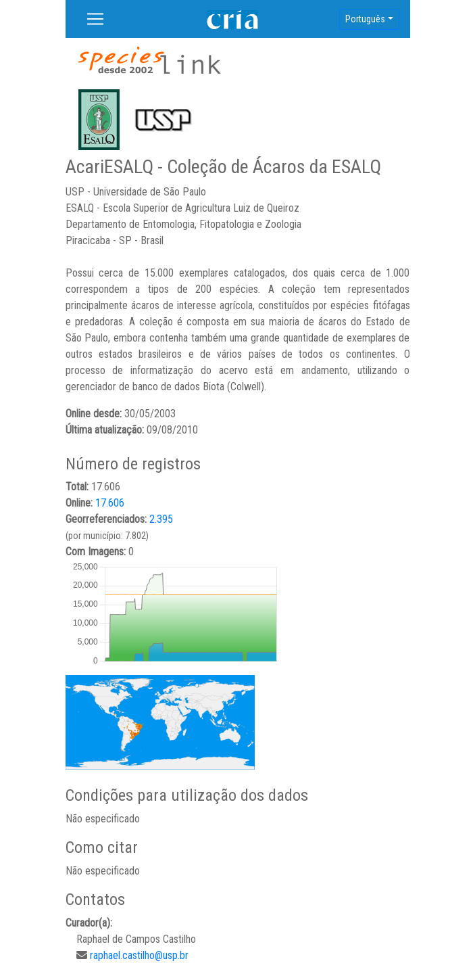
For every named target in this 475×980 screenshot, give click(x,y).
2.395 (161, 519)
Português (365, 19)
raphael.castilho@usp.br (139, 955)
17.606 (110, 503)
